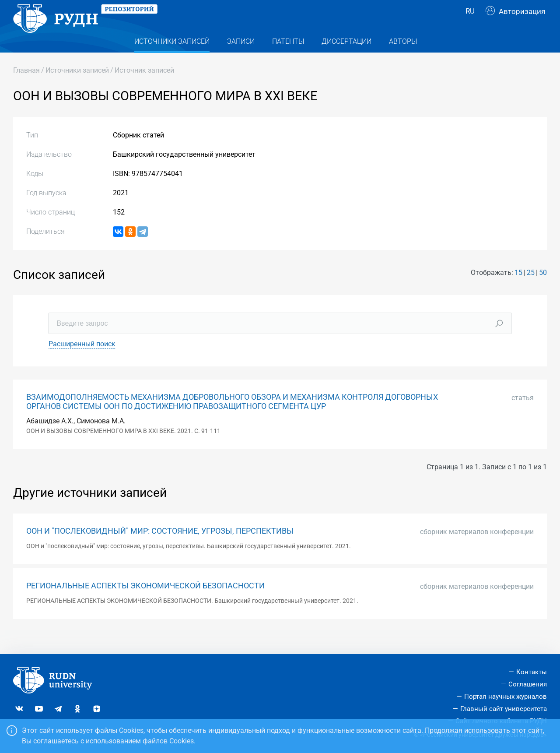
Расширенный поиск (82, 361)
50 (543, 290)
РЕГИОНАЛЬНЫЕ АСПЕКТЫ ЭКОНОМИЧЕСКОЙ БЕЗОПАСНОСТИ (145, 603)
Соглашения (528, 684)
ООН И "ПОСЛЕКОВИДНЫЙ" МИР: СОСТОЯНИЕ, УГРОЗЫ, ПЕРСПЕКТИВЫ (160, 549)
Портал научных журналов (506, 697)
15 (518, 290)
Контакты (532, 672)
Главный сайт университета (504, 709)
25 (531, 290)
